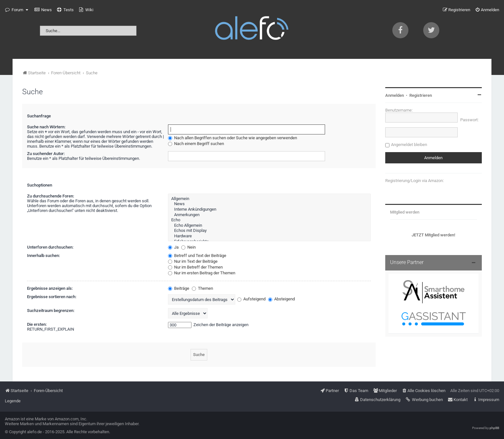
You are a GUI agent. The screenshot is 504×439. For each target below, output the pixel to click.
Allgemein (269, 199)
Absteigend (281, 299)
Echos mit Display (269, 231)
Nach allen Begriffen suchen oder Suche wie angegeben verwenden (233, 138)
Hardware (269, 236)
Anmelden (395, 95)
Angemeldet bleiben (409, 145)
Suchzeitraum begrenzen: (51, 311)
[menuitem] (43, 10)
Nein (188, 247)
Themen (202, 288)
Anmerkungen (269, 215)
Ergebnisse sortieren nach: (52, 297)
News (269, 204)
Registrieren (421, 95)
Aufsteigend (251, 299)
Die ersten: (37, 324)
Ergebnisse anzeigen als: (50, 288)
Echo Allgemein (269, 226)
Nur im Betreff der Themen (195, 267)
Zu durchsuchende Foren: (51, 196)
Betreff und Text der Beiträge (197, 256)
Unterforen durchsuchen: (50, 247)
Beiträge (179, 288)
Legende (13, 401)
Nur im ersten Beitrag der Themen (202, 273)
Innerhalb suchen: (43, 256)
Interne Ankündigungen (269, 210)
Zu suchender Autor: (46, 154)
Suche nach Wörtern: (46, 127)
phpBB (494, 428)
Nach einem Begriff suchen (196, 144)
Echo (269, 220)
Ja (173, 247)
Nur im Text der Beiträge (193, 261)
